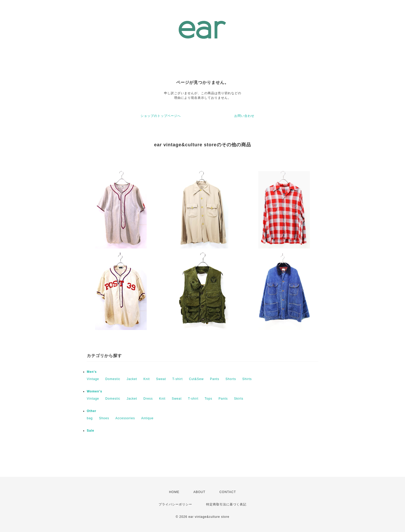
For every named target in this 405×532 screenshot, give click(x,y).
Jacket (132, 379)
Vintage (93, 379)
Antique (147, 418)
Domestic (113, 379)
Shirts (247, 379)
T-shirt (177, 379)
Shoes (104, 418)
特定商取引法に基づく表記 (226, 504)
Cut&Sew (196, 379)
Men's (92, 372)
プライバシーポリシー (175, 504)
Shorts (231, 379)
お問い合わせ (244, 116)
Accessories (125, 418)
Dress (148, 399)
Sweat (161, 379)
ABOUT (199, 492)
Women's (95, 391)
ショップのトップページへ (161, 116)
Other (92, 411)
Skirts (239, 399)
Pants (215, 379)
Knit (147, 379)
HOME (174, 492)
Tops (208, 399)
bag (90, 418)
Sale (91, 431)
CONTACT (228, 492)
